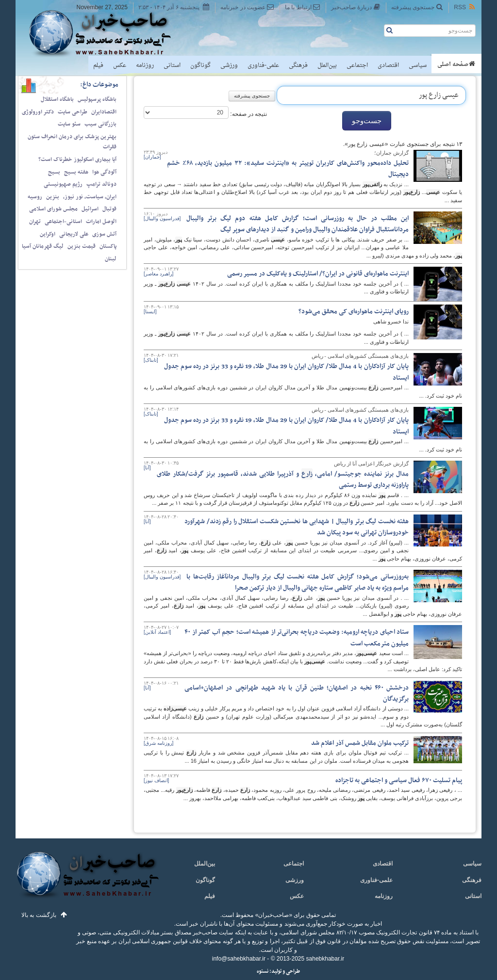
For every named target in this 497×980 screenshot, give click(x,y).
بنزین (53, 197)
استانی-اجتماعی (63, 222)
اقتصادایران (104, 112)
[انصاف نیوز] (156, 780)
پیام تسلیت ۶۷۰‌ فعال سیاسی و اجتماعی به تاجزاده (399, 780)
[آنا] (147, 468)
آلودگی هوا (104, 172)
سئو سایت (69, 124)
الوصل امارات (101, 222)
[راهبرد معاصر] (158, 274)
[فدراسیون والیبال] (162, 218)
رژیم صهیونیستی (63, 184)
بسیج (54, 172)
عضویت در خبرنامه (247, 7)
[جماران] (152, 157)
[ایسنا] (150, 312)
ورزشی (229, 65)
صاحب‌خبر (107, 33)
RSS (465, 7)
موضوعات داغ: (99, 85)
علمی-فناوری (263, 65)
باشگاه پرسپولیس (97, 99)
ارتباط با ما (303, 7)
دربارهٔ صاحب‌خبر (356, 7)
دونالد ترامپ (101, 184)
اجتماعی (357, 65)
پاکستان (108, 246)
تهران (35, 222)
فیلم (98, 65)
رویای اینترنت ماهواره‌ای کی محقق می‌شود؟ (354, 312)
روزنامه (145, 65)
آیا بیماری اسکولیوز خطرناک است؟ (77, 160)
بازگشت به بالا (39, 915)
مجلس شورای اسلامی (53, 209)
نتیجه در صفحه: (248, 114)
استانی (172, 65)
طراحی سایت (73, 112)
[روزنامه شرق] (158, 743)
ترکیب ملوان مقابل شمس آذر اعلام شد (360, 743)
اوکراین (48, 234)
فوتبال (109, 209)
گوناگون (200, 65)
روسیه (35, 197)
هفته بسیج (76, 172)
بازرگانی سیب (100, 124)
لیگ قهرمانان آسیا (43, 246)
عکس (120, 65)
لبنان (111, 259)
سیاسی (418, 65)
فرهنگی (298, 65)
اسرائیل (90, 209)
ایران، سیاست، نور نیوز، (90, 197)
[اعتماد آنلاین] (157, 632)
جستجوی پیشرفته (417, 7)
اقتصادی (388, 65)
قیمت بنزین (82, 246)
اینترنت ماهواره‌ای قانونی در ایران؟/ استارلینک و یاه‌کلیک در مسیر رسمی (318, 274)
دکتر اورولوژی (38, 112)
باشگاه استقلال (57, 99)
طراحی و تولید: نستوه (278, 972)
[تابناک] (151, 360)
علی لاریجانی (74, 234)
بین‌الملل (327, 65)
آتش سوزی (104, 234)
